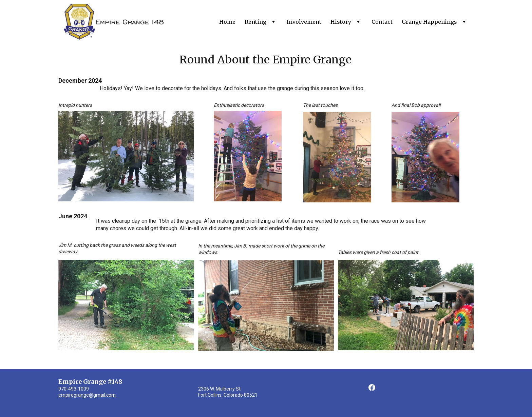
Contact (382, 22)
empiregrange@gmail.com (87, 395)
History (341, 22)
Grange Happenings (429, 22)
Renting (255, 22)
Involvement (304, 22)
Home (227, 22)
